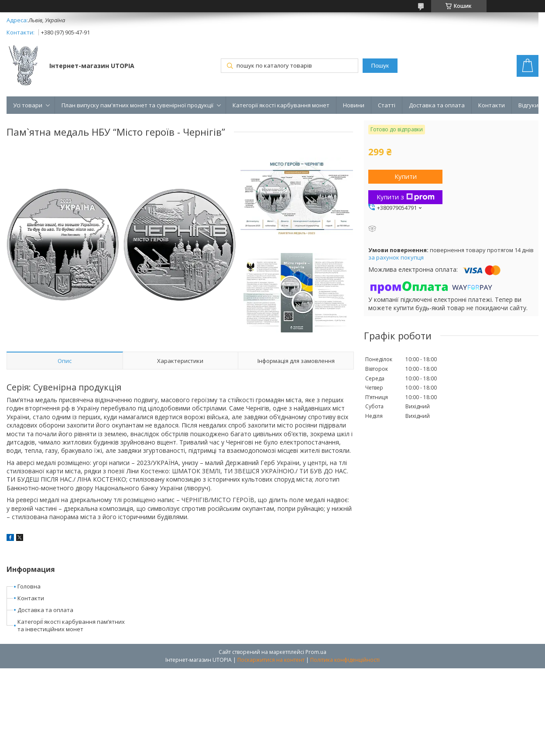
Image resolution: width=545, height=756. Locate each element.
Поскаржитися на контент (271, 660)
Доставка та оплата (437, 105)
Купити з (406, 197)
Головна (29, 586)
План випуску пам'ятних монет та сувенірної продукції (137, 105)
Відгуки (528, 105)
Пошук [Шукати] (380, 66)
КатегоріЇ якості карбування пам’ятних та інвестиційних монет (71, 625)
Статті (387, 105)
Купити (406, 176)
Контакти (492, 105)
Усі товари (28, 105)
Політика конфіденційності (345, 660)
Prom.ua (316, 652)
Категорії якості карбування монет (281, 105)
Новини (354, 105)
